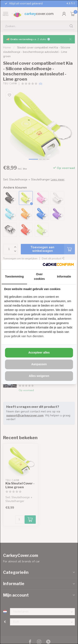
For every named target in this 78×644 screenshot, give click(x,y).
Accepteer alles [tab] (39, 352)
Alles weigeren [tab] (39, 376)
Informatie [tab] (64, 276)
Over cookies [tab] (39, 276)
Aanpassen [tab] (39, 364)
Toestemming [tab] (14, 276)
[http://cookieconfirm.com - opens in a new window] (58, 265)
